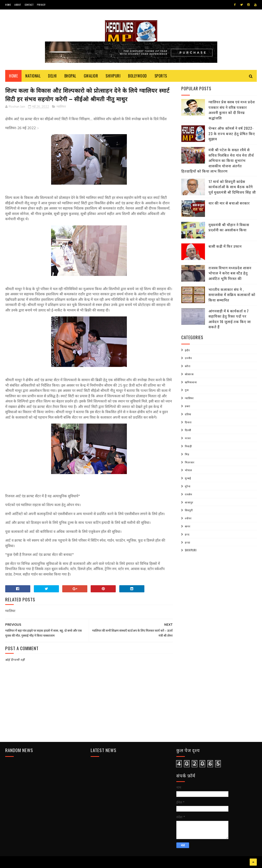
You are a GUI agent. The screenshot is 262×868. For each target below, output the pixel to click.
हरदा (188, 542)
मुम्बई (188, 478)
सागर (188, 526)
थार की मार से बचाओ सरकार (229, 203)
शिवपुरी (189, 510)
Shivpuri (113, 76)
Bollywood (138, 76)
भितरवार (190, 462)
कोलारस (189, 374)
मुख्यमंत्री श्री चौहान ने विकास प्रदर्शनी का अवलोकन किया (229, 227)
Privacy (41, 5)
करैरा (188, 366)
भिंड (187, 454)
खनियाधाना (191, 382)
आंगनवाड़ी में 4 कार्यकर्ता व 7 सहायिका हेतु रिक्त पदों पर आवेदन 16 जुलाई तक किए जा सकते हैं (230, 319)
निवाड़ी (188, 446)
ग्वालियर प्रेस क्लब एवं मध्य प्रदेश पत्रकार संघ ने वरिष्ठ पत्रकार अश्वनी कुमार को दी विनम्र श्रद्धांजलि (232, 110)
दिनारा (188, 422)
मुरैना (188, 486)
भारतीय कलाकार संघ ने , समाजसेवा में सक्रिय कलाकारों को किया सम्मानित (232, 295)
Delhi (52, 76)
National (33, 76)
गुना (187, 390)
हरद (187, 534)
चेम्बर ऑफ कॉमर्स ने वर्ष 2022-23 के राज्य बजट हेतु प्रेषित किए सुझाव (232, 133)
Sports (161, 76)
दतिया (188, 414)
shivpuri (191, 550)
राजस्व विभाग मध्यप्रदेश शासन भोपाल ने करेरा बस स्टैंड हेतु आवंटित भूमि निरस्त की (230, 273)
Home (8, 5)
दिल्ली (188, 430)
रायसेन (189, 494)
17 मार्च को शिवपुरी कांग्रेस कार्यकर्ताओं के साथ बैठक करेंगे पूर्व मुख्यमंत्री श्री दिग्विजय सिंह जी (232, 187)
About (18, 5)
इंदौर (187, 350)
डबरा (188, 406)
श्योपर (188, 518)
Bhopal (70, 76)
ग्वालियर (61, 107)
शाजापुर (189, 502)
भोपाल (188, 470)
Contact (29, 5)
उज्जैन (188, 358)
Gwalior (91, 76)
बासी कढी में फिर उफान (225, 246)
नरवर (188, 438)
